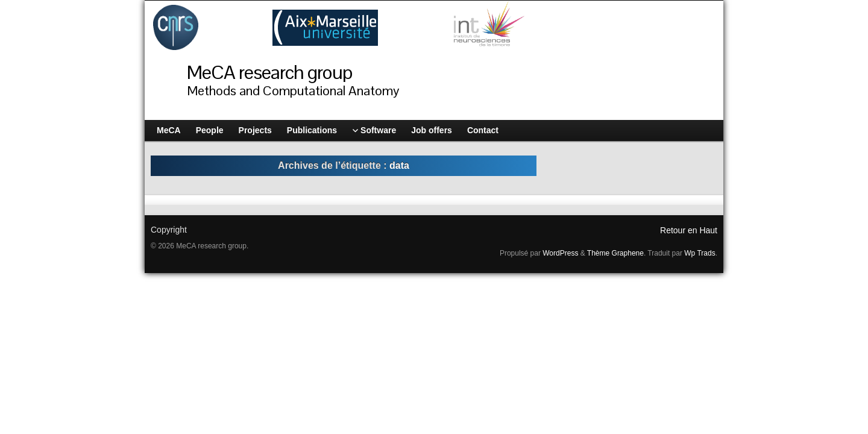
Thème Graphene (615, 253)
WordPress (560, 253)
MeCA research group (269, 72)
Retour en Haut (689, 230)
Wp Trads (700, 253)
